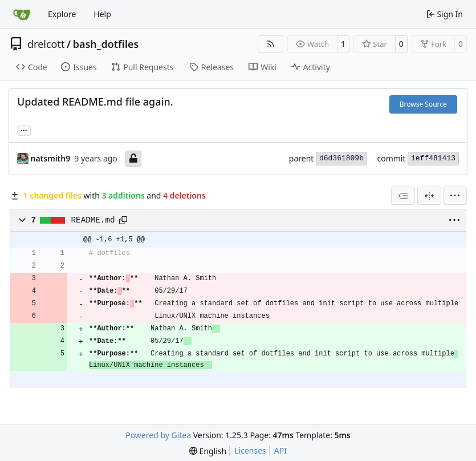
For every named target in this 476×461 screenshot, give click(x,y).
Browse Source (423, 104)
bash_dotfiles (106, 44)
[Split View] (429, 196)
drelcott (46, 44)
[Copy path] (123, 220)
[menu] (455, 196)
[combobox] (403, 196)
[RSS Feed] (271, 44)
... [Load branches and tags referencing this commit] (24, 130)
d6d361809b (341, 158)
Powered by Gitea (158, 435)
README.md (93, 220)
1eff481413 (433, 158)
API (280, 450)
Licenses (250, 450)
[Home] (22, 14)
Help (102, 14)
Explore (62, 14)
